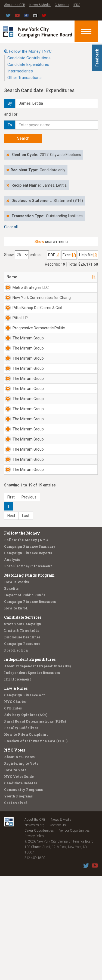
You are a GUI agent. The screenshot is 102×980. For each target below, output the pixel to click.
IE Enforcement (18, 783)
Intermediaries (20, 71)
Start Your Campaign (23, 728)
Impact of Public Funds (25, 699)
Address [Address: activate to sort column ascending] (72, 277)
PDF (54, 255)
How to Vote (15, 874)
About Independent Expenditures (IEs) (37, 770)
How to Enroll (16, 712)
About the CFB (15, 5)
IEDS (77, 5)
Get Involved (16, 906)
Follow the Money (22, 637)
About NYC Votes (19, 861)
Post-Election (16, 754)
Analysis (12, 663)
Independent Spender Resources (32, 776)
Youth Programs (18, 900)
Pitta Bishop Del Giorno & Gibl (34, 321)
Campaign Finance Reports (28, 657)
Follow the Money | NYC (30, 51)
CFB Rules (13, 812)
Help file (88, 255)
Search (23, 138)
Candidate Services (23, 721)
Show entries (23, 255)
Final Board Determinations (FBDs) (35, 825)
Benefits (11, 692)
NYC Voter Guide (19, 880)
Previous (29, 601)
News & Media (40, 5)
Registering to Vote (21, 867)
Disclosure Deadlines (22, 741)
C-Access (62, 5)
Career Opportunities (39, 934)
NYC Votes (15, 854)
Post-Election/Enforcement (28, 670)
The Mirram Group (28, 365)
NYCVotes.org (34, 929)
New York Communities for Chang (36, 306)
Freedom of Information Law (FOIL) (36, 845)
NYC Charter (15, 805)
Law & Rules (16, 792)
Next (11, 620)
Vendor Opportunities (75, 934)
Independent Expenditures (30, 763)
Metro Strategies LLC (31, 287)
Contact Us (58, 929)
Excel (69, 255)
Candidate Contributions (29, 58)
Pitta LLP (20, 334)
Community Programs (23, 893)
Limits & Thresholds (22, 734)
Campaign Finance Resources (30, 705)
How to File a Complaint (26, 838)
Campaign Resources (22, 747)
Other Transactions (24, 78)
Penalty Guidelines (21, 832)
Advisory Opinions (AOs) (26, 818)
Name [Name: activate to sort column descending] (12, 277)
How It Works (16, 686)
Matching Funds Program (29, 679)
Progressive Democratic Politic (33, 353)
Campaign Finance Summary (30, 650)
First (11, 601)
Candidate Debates (21, 887)
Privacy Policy (34, 940)
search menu (51, 242)
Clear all (11, 227)
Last (26, 620)
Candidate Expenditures (28, 64)
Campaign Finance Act (24, 799)
